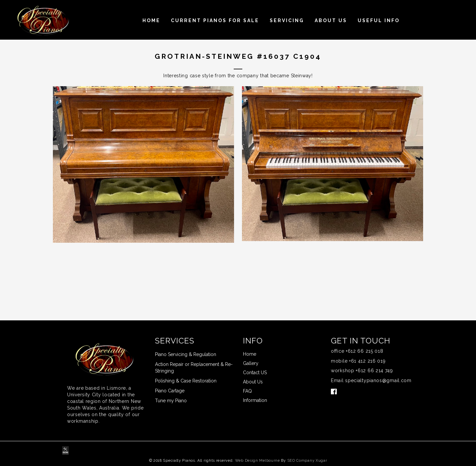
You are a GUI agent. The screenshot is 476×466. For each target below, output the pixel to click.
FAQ (247, 391)
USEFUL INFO (379, 20)
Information (255, 400)
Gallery (251, 363)
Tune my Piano (171, 401)
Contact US (255, 373)
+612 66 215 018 (365, 351)
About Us (331, 20)
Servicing (287, 20)
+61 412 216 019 (367, 361)
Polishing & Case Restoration (186, 381)
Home (151, 20)
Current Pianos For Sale (215, 20)
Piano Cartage (170, 391)
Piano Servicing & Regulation (186, 354)
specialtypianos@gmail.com (378, 380)
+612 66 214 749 (374, 371)
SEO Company (301, 461)
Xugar (321, 461)
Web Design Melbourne (258, 461)
